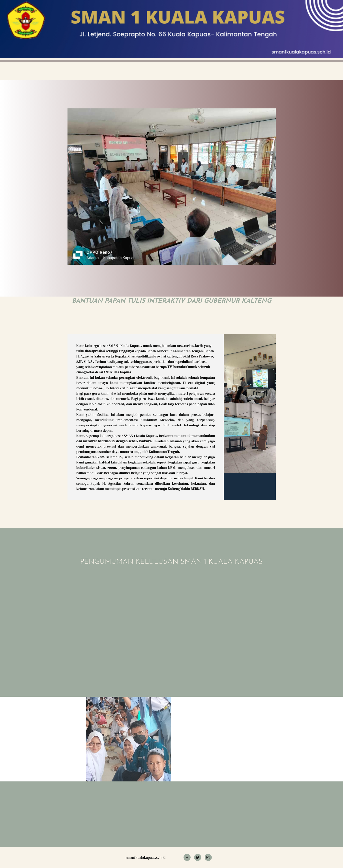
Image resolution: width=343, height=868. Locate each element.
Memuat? (133, 617)
